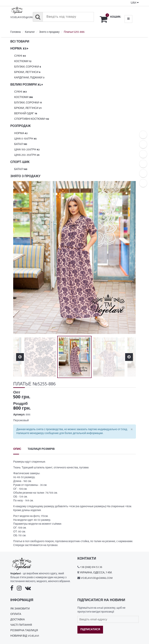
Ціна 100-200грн (27, 150)
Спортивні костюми (32, 119)
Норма (21, 133)
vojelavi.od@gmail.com (26, 17)
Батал (21, 144)
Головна (15, 32)
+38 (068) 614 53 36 (91, 567)
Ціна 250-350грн (27, 155)
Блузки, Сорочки (28, 67)
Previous (20, 357)
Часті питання (21, 625)
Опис (17, 449)
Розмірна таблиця (24, 631)
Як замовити (20, 609)
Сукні (20, 56)
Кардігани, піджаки (29, 78)
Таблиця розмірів (41, 449)
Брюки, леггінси (27, 72)
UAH (135, 3)
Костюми (23, 61)
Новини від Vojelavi (25, 636)
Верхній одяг (26, 114)
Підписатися (90, 630)
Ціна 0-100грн (25, 139)
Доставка (17, 620)
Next (129, 357)
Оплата (16, 614)
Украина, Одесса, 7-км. (96, 573)
